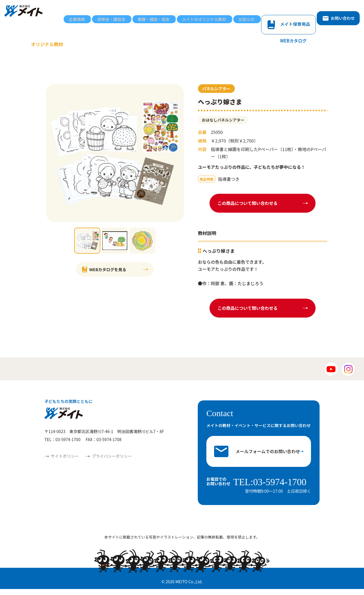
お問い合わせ (338, 13)
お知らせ (259, 14)
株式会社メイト (28, 14)
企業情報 (116, 14)
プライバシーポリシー (112, 463)
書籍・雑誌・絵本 (179, 14)
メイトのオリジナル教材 (223, 14)
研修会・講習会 (144, 14)
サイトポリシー (65, 463)
